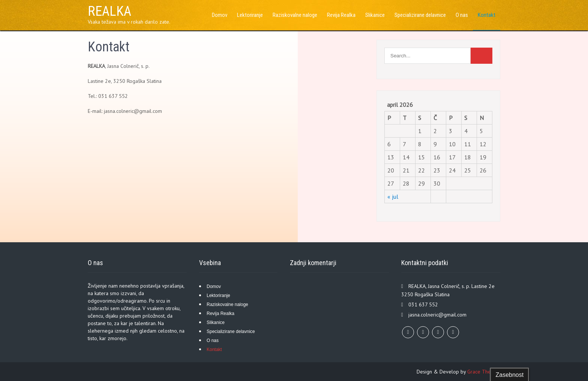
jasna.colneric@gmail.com (437, 315)
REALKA (109, 11)
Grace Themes (484, 372)
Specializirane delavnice (420, 15)
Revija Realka (341, 15)
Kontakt (487, 15)
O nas (462, 15)
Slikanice (375, 15)
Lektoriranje (250, 15)
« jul (393, 196)
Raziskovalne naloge (295, 15)
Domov (220, 15)
